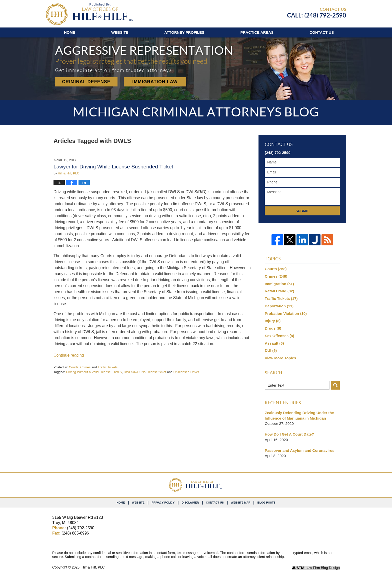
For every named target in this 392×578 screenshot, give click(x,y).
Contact (322, 32)
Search (335, 385)
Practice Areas (257, 32)
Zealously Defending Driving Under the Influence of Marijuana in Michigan (299, 415)
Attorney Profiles (184, 32)
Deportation (279, 306)
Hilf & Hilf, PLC (93, 567)
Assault (274, 343)
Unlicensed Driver (186, 372)
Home (70, 32)
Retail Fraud (279, 291)
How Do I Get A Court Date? (289, 434)
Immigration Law (155, 82)
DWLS (117, 372)
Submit (302, 211)
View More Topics (280, 358)
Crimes (85, 367)
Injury (273, 321)
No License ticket (154, 372)
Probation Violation (286, 313)
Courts (73, 367)
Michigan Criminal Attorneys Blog (89, 14)
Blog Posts (266, 503)
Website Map (240, 503)
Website (120, 32)
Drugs (273, 328)
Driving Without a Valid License (88, 372)
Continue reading (69, 355)
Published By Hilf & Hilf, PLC (317, 13)
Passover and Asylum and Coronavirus (300, 450)
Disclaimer (190, 503)
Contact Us (215, 503)
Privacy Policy (163, 503)
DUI (271, 350)
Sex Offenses (279, 336)
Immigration (279, 284)
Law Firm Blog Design (316, 568)
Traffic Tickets (108, 367)
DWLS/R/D (132, 372)
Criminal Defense (86, 82)
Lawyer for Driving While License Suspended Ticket (113, 167)
